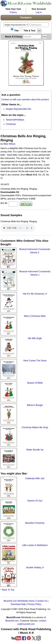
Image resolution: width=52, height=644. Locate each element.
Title (15, 31)
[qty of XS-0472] (13, 204)
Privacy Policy (34, 604)
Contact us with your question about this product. (25, 99)
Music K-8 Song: (24, 37)
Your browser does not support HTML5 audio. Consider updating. (18, 228)
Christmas (11, 124)
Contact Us (42, 601)
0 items (13, 12)
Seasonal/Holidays (15, 120)
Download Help (18, 604)
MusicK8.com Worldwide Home (19, 601)
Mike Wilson (9, 144)
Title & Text (28, 31)
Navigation (26, 18)
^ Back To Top (7, 590)
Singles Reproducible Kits (18, 109)
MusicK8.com (12, 621)
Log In (39, 12)
